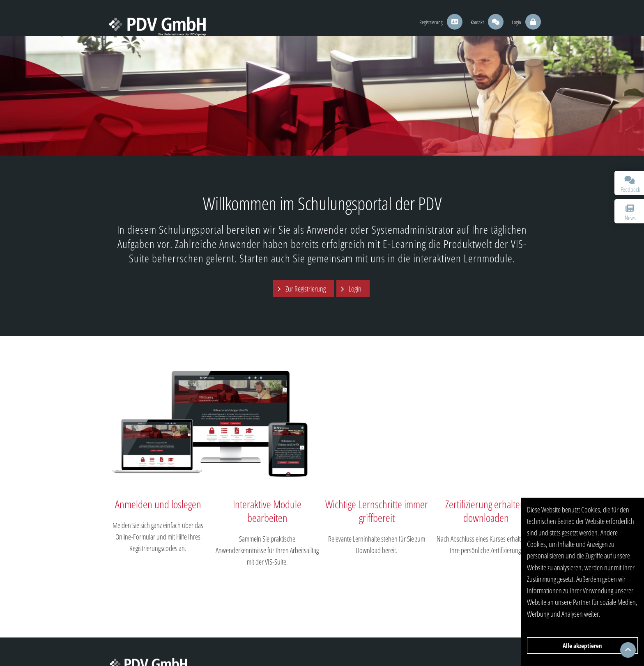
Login (355, 289)
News (630, 213)
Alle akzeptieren (582, 645)
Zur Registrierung (306, 289)
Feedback (630, 185)
